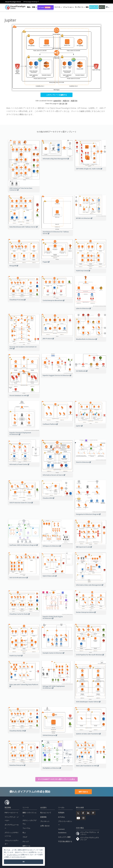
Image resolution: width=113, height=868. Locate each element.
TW (66, 104)
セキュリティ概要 (64, 837)
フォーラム (26, 828)
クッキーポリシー (13, 855)
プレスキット (45, 821)
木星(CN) (66, 101)
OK (24, 862)
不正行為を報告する (65, 841)
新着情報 (43, 817)
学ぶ (24, 833)
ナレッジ (26, 841)
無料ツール (26, 846)
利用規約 (61, 813)
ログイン (102, 7)
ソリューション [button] (68, 7)
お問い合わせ (45, 826)
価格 (87, 7)
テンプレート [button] (80, 7)
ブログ (25, 837)
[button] (34, 7)
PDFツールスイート (11, 813)
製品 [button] (29, 7)
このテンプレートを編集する (56, 95)
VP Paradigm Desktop (31, 2)
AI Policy (61, 817)
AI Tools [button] (46, 7)
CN (63, 104)
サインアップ (94, 7)
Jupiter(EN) (57, 101)
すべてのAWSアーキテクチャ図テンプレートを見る (56, 779)
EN (60, 104)
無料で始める (83, 792)
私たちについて (46, 813)
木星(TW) (74, 101)
